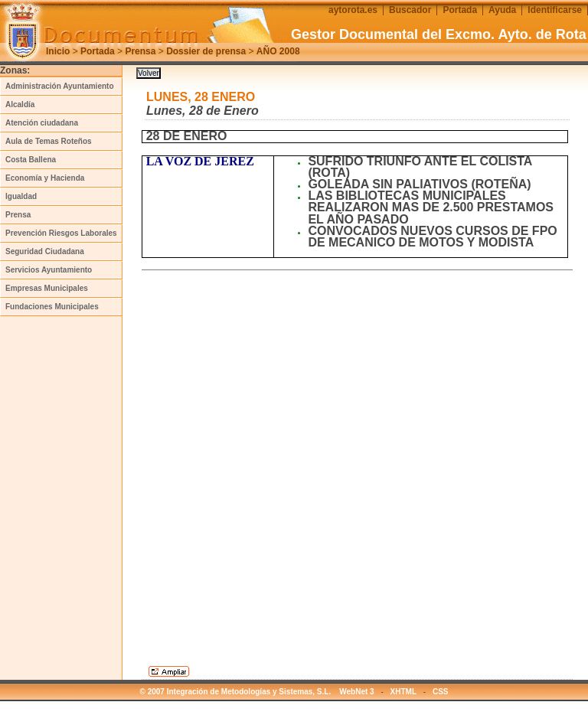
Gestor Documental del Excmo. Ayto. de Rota (439, 34)
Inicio (58, 51)
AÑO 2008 (278, 51)
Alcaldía (20, 104)
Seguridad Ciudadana (45, 251)
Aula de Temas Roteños (49, 141)
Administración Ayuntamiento (60, 86)
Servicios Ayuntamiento (49, 270)
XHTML (403, 692)
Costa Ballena (31, 160)
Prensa (140, 51)
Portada (98, 51)
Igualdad (21, 196)
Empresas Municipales (47, 288)
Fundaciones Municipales (52, 307)
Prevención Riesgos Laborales (61, 233)
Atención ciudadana (42, 123)
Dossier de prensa (206, 51)
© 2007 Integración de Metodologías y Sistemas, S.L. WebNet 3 (257, 692)
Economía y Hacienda (45, 178)
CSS (441, 692)
